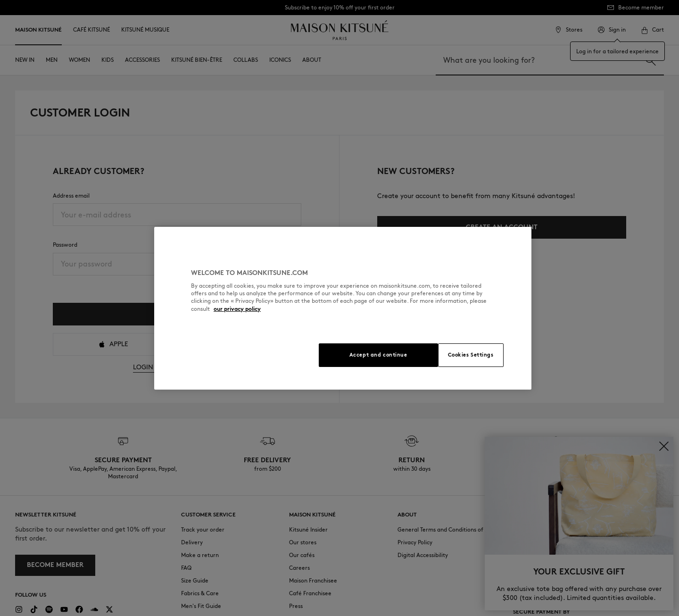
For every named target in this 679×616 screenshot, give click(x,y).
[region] (343, 308)
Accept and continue (378, 355)
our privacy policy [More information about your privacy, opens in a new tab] (237, 309)
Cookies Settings (471, 355)
